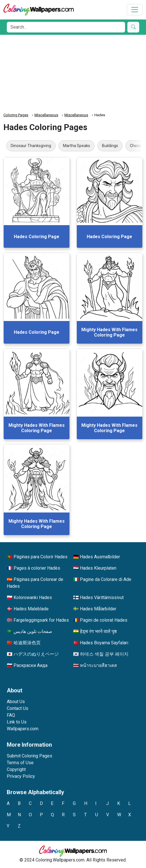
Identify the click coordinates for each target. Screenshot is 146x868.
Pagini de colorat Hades (104, 620)
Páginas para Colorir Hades (41, 557)
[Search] (66, 27)
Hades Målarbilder (98, 609)
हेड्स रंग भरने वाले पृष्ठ (98, 631)
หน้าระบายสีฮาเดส (98, 665)
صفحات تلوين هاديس (33, 631)
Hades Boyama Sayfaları (104, 643)
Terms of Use (20, 763)
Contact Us (18, 708)
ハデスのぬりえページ (36, 654)
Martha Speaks (77, 146)
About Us (16, 702)
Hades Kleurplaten (98, 568)
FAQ (11, 715)
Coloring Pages (16, 115)
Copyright (16, 769)
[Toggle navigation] (135, 10)
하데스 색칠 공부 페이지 (104, 654)
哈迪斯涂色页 (27, 643)
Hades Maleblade (31, 609)
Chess (135, 146)
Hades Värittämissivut (102, 597)
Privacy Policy (21, 776)
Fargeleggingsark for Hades (41, 620)
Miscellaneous (46, 115)
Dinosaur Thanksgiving (31, 146)
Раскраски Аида (30, 665)
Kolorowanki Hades (33, 597)
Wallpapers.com (23, 729)
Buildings (110, 146)
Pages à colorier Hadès (37, 568)
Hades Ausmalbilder (100, 557)
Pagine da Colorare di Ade (106, 579)
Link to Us (17, 722)
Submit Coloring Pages (30, 756)
